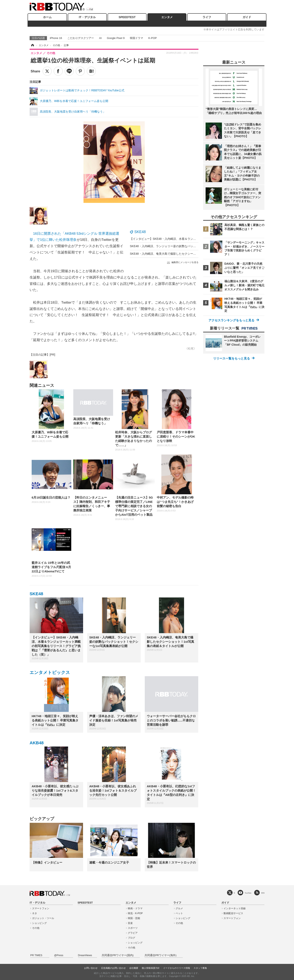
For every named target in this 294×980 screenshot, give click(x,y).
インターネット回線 (235, 908)
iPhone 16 (56, 38)
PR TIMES (36, 955)
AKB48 (37, 743)
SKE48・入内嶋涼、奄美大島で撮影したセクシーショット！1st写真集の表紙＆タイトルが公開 (190, 254)
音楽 (130, 923)
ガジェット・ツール (43, 918)
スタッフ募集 (200, 968)
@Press (59, 955)
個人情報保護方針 (151, 968)
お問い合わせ (91, 968)
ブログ (131, 938)
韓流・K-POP (135, 913)
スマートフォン (41, 908)
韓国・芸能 (134, 918)
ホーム (47, 17)
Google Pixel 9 (116, 38)
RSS (263, 893)
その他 (36, 928)
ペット (179, 913)
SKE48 (140, 232)
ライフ (207, 17)
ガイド (247, 17)
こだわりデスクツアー (81, 38)
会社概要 (134, 968)
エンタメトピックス (50, 672)
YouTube (248, 893)
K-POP (152, 38)
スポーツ (133, 928)
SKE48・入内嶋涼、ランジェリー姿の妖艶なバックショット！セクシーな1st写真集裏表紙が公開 (192, 246)
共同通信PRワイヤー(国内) (118, 955)
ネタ (35, 913)
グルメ (179, 908)
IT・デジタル (87, 17)
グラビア (133, 933)
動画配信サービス (233, 913)
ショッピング (39, 923)
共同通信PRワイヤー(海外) (160, 955)
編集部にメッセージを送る (185, 262)
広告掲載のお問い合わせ (113, 968)
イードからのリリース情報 (177, 968)
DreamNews (85, 955)
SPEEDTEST (127, 17)
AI (100, 38)
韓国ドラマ (136, 38)
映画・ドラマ (135, 908)
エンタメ (167, 17)
